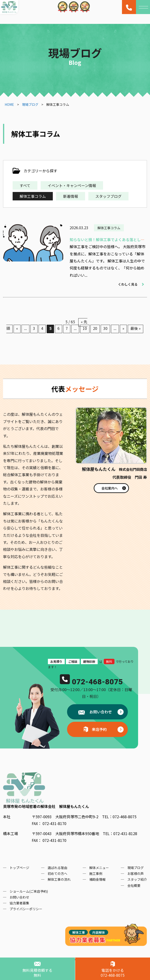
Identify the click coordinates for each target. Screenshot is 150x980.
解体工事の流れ (59, 879)
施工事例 (96, 873)
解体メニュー (99, 868)
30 (105, 328)
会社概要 (134, 885)
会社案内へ (110, 488)
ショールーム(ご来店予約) (29, 891)
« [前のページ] (17, 328)
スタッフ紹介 (137, 879)
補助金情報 (97, 879)
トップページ (19, 868)
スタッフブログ (108, 196)
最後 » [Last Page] (136, 328)
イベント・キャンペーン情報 (72, 185)
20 (95, 328)
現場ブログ (136, 868)
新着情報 (71, 196)
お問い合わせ (100, 712)
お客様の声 (136, 873)
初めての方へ (57, 873)
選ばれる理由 (57, 868)
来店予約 (99, 729)
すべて (25, 185)
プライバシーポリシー (26, 909)
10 (85, 328)
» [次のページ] (123, 328)
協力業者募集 (19, 903)
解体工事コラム (33, 196)
